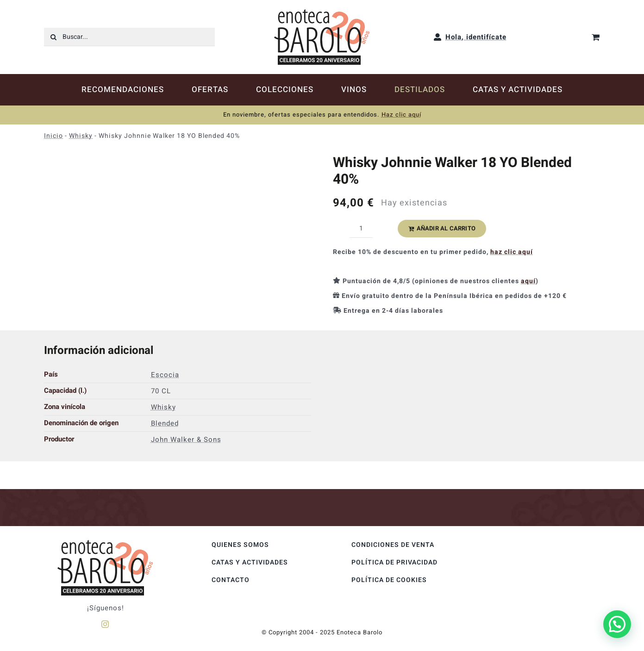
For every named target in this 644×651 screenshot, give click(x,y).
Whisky (81, 136)
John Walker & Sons (186, 440)
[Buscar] (53, 37)
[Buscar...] (129, 37)
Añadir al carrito (442, 228)
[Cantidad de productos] (361, 229)
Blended (165, 423)
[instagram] (105, 624)
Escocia (165, 375)
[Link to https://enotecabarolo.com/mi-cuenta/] (438, 37)
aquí (528, 281)
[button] (617, 624)
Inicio (53, 136)
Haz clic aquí (401, 115)
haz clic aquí (512, 252)
